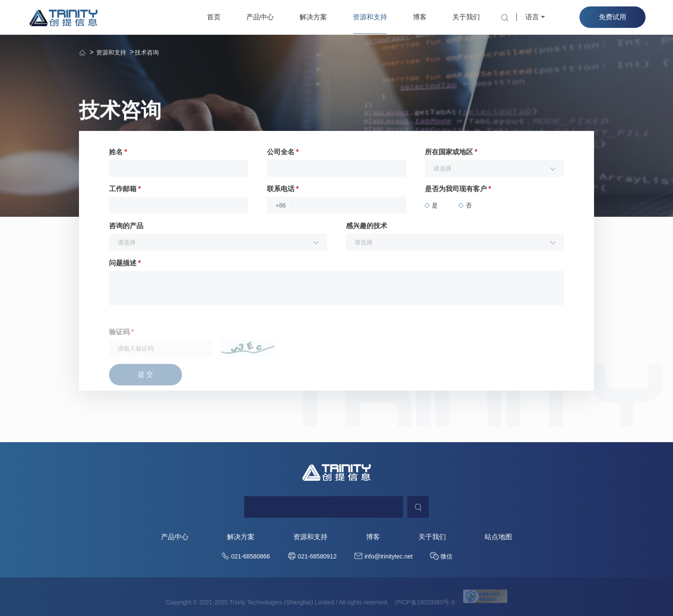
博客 (420, 17)
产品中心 (260, 17)
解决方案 (313, 17)
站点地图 (498, 537)
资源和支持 (370, 17)
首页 (214, 17)
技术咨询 (147, 52)
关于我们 (466, 17)
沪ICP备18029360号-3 (424, 602)
